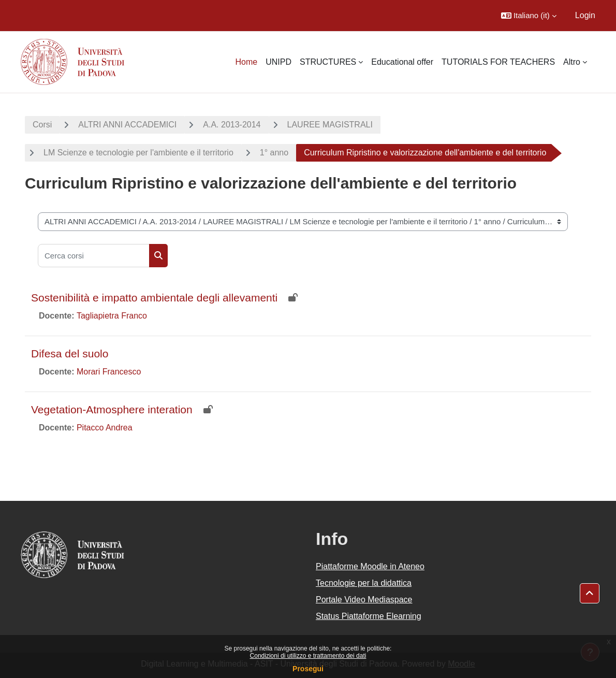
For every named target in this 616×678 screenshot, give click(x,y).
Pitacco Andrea (105, 428)
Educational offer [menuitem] (402, 62)
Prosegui (308, 669)
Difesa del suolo (70, 354)
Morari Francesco (109, 372)
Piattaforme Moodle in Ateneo (370, 566)
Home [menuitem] (246, 62)
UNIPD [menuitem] (278, 62)
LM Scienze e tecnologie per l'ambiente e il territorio (138, 153)
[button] (529, 16)
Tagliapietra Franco (112, 316)
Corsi (42, 125)
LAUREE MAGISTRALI (330, 125)
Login (585, 15)
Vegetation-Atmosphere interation (112, 409)
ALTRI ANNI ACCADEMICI (127, 125)
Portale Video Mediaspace (364, 600)
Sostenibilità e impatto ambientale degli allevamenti (154, 298)
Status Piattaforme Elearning (369, 616)
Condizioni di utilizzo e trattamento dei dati (308, 656)
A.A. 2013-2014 (232, 125)
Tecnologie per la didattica (364, 583)
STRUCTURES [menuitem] (328, 62)
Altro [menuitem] (572, 62)
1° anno (274, 153)
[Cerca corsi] (94, 256)
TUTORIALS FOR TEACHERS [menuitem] (498, 62)
